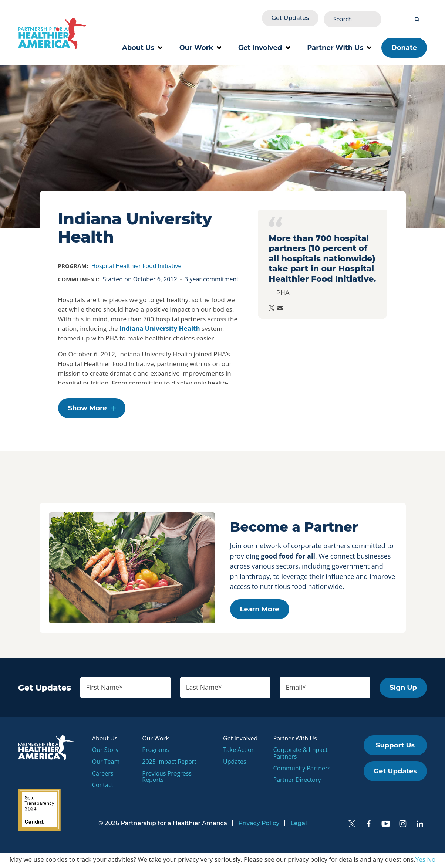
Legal (299, 825)
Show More (87, 409)
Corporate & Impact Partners (301, 755)
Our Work (200, 44)
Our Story (105, 751)
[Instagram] (403, 825)
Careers (103, 775)
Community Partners (302, 770)
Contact (103, 786)
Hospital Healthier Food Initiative (136, 262)
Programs (155, 751)
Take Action (239, 751)
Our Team (106, 763)
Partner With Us (339, 44)
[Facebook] (369, 825)
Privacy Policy (259, 825)
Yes (420, 861)
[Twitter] (352, 825)
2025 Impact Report (169, 763)
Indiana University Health (160, 325)
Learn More (260, 610)
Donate (404, 44)
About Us (142, 44)
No (431, 861)
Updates (235, 763)
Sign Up (403, 689)
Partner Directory (297, 781)
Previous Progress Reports (167, 778)
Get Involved (264, 44)
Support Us (395, 747)
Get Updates (344, 17)
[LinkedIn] (420, 825)
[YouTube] (386, 825)
